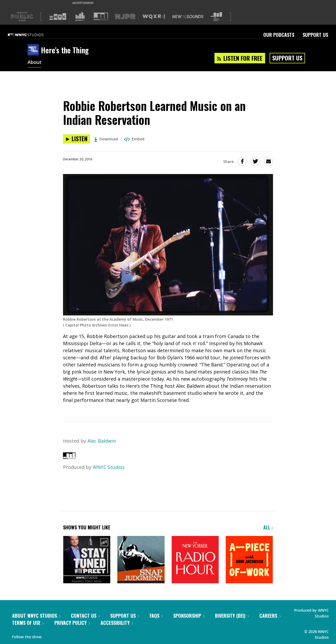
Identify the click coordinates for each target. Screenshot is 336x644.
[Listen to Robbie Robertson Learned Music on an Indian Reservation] (77, 139)
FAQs (156, 616)
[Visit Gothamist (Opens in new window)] (80, 17)
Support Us (315, 35)
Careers (270, 616)
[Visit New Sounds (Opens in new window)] (188, 17)
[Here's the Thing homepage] (34, 50)
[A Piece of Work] (249, 560)
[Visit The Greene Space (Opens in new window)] (216, 17)
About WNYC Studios (36, 616)
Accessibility (117, 623)
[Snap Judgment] (141, 560)
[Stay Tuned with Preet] (87, 560)
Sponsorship (189, 616)
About (35, 63)
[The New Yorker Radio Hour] (195, 560)
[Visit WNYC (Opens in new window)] (58, 17)
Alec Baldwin (102, 441)
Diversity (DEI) (232, 616)
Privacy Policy (72, 623)
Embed (134, 139)
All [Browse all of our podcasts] (268, 527)
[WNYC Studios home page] (32, 35)
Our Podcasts (279, 35)
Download (106, 139)
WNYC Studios (109, 467)
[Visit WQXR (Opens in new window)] (154, 17)
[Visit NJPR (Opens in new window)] (125, 17)
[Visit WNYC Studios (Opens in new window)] (101, 16)
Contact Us (85, 616)
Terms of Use (28, 623)
